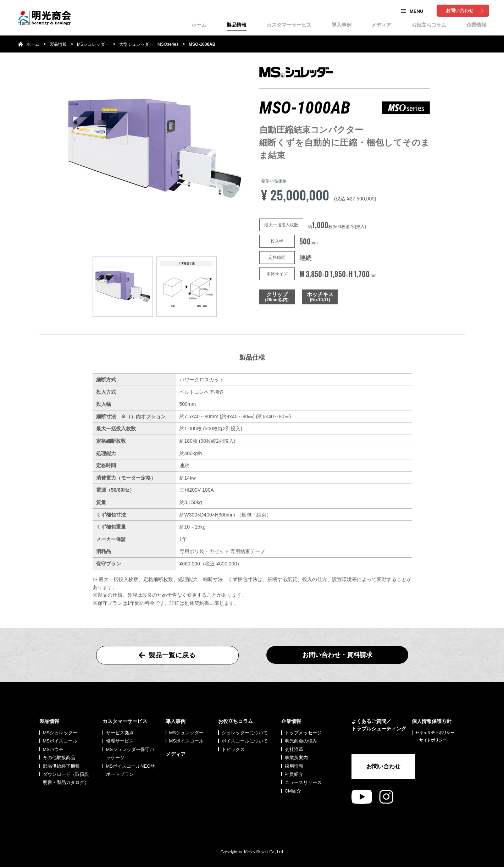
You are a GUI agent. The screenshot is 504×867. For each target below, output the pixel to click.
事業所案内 (296, 758)
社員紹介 (294, 774)
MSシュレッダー (93, 44)
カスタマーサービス (289, 25)
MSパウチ (53, 749)
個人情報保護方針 (432, 721)
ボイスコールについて (245, 741)
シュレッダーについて (245, 733)
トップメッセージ (303, 733)
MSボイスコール (60, 741)
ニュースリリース (303, 782)
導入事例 (342, 25)
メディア (381, 25)
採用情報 (294, 766)
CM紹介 (293, 791)
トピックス (233, 749)
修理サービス (120, 741)
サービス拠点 (120, 733)
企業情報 (476, 25)
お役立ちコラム (429, 25)
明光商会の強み (301, 741)
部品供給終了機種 (61, 766)
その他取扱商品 (59, 758)
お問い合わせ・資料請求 (337, 655)
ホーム (199, 25)
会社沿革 (294, 749)
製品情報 (237, 25)
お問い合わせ (460, 10)
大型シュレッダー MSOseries (149, 44)
